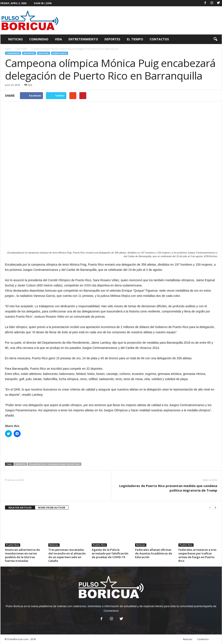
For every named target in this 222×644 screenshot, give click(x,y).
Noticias (16, 39)
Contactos (159, 39)
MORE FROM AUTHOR (52, 508)
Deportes (112, 39)
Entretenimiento (83, 39)
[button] (215, 39)
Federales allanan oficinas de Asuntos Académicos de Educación (154, 553)
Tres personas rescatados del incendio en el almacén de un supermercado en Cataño (67, 555)
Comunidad (39, 39)
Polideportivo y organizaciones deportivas (54, 464)
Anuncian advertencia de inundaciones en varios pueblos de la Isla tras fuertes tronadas (22, 555)
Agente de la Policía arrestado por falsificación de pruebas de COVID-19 (110, 553)
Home (8, 49)
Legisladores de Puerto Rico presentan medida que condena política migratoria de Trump (168, 488)
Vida (58, 39)
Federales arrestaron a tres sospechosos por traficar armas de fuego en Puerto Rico (197, 555)
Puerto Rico (60, 53)
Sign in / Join (43, 3)
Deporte (21, 464)
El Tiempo (135, 39)
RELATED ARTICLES (20, 508)
